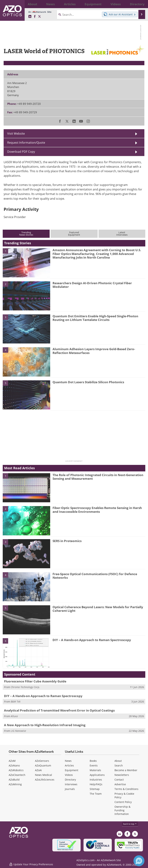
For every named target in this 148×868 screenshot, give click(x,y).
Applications (97, 775)
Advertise (120, 784)
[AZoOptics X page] (39, 17)
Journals (70, 789)
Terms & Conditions (126, 789)
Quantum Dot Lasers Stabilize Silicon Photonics (88, 382)
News (68, 761)
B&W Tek (16, 702)
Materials (95, 770)
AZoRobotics (16, 770)
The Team (96, 794)
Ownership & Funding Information (122, 810)
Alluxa (14, 716)
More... (141, 4)
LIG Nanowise (18, 731)
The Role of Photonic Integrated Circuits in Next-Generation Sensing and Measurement (98, 477)
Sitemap (95, 789)
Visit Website (16, 134)
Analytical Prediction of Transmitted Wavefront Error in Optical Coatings (59, 710)
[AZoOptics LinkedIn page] (30, 17)
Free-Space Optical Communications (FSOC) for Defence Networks (95, 576)
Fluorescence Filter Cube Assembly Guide (35, 681)
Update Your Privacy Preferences (31, 863)
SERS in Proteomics (67, 541)
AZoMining (15, 784)
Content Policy (123, 802)
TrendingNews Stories (26, 234)
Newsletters (122, 775)
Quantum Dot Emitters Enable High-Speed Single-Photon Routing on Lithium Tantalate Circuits (95, 318)
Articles (69, 765)
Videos (69, 775)
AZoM (12, 761)
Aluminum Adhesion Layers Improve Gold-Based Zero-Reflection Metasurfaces (94, 351)
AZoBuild (14, 780)
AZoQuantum (43, 765)
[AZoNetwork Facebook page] (35, 17)
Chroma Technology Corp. (25, 687)
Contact (119, 780)
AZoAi (38, 770)
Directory (70, 780)
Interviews (71, 784)
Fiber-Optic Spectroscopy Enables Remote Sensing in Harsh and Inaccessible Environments (97, 510)
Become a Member (126, 770)
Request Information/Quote (26, 143)
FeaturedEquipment (74, 234)
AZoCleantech (17, 775)
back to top (130, 824)
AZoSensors (42, 761)
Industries (96, 780)
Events (94, 765)
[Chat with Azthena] (139, 861)
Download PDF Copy (21, 152)
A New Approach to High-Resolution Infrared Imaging (45, 725)
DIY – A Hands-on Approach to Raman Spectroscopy (92, 640)
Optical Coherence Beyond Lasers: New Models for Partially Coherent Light (98, 609)
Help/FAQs (96, 784)
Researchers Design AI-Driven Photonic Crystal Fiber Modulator (92, 285)
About (118, 761)
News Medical (43, 775)
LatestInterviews (122, 234)
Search (119, 765)
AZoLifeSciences (45, 780)
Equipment (72, 770)
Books (93, 761)
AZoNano (14, 765)
